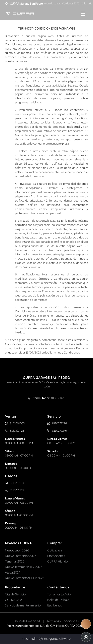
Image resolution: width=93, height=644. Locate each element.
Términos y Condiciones (63, 621)
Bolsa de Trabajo (58, 600)
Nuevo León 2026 (17, 550)
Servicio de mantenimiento (23, 605)
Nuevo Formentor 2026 (21, 556)
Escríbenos (55, 605)
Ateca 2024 (13, 572)
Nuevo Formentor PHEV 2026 (25, 578)
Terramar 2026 (15, 561)
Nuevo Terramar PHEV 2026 (24, 567)
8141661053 (17, 423)
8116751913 (17, 483)
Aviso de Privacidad (27, 621)
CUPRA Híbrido (58, 561)
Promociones (56, 556)
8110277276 (59, 423)
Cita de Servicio (15, 594)
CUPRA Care (14, 600)
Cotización (55, 550)
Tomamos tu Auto (59, 594)
